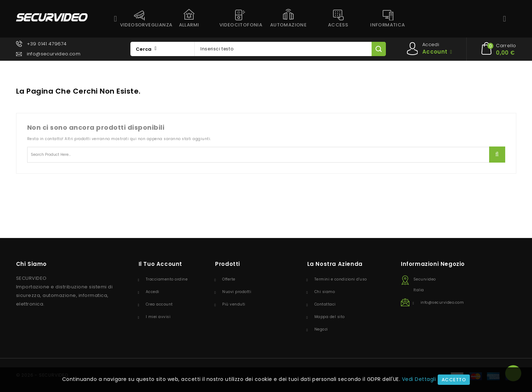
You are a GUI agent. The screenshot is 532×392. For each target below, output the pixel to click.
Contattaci (325, 304)
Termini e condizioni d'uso (341, 279)
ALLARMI (189, 25)
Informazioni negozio (433, 264)
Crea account (159, 304)
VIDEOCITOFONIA (241, 25)
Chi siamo (325, 292)
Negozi (321, 329)
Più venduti (234, 304)
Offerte (229, 279)
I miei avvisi (158, 317)
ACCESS (338, 25)
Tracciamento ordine (167, 279)
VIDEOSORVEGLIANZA (142, 25)
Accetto (454, 380)
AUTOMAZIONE (288, 25)
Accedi (153, 292)
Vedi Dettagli (419, 379)
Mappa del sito (330, 317)
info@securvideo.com (54, 54)
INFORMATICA (387, 25)
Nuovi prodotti (237, 292)
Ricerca (497, 155)
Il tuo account (160, 264)
